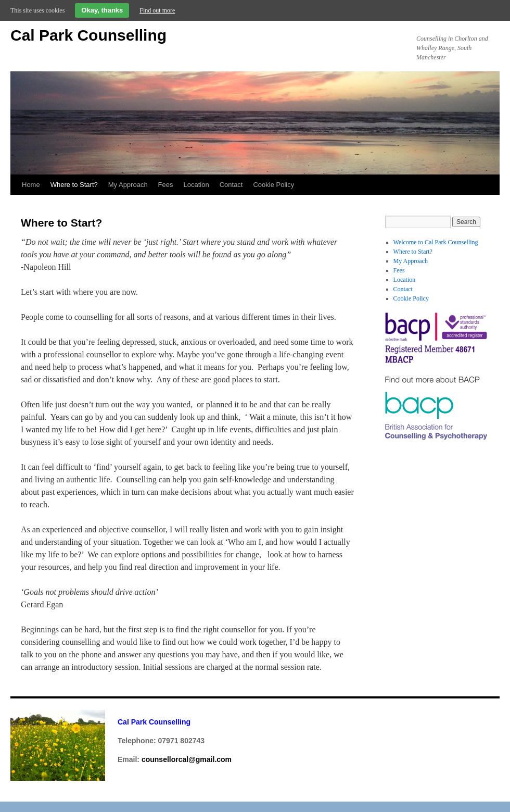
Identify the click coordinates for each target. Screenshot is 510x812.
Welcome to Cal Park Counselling (436, 242)
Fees (166, 185)
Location (196, 185)
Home (31, 185)
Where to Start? (74, 185)
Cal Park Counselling (88, 35)
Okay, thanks (102, 10)
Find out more (157, 10)
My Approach (128, 185)
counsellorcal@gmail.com (187, 759)
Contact (231, 185)
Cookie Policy (273, 185)
